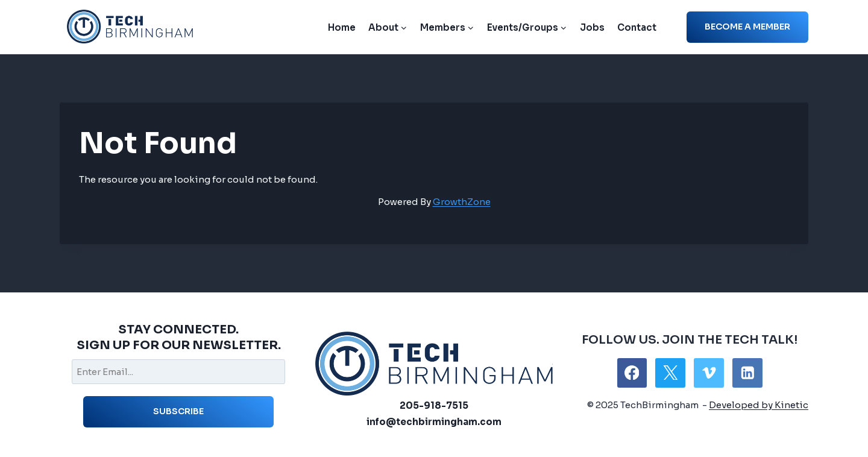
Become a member (747, 27)
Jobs (592, 27)
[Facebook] (632, 373)
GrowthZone (462, 202)
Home (342, 27)
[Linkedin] (747, 373)
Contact (637, 27)
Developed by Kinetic (759, 405)
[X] (670, 373)
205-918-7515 (434, 405)
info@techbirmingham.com (434, 422)
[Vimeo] (709, 373)
